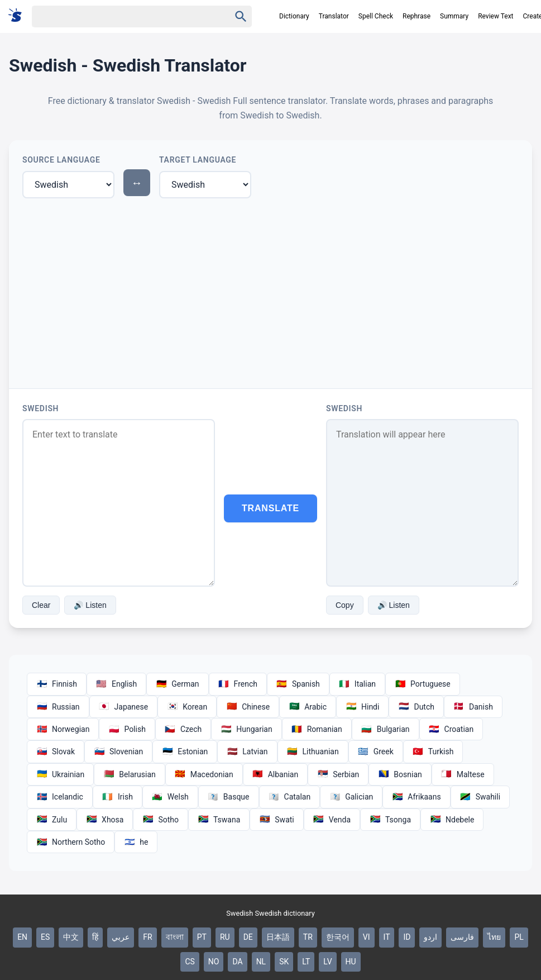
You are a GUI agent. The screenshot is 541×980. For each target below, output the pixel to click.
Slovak (56, 751)
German (177, 684)
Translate (270, 508)
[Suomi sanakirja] (19, 16)
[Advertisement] (270, 291)
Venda (332, 820)
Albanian (276, 774)
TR (308, 937)
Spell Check (376, 16)
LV (327, 962)
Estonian (185, 751)
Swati (276, 820)
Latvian (247, 751)
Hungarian (246, 729)
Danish (473, 707)
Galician (351, 797)
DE (248, 937)
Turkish (433, 751)
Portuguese (423, 684)
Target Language (198, 160)
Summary (454, 16)
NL (261, 962)
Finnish (57, 684)
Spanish (298, 684)
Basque (229, 797)
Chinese (248, 707)
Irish (118, 797)
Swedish (40, 408)
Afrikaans (416, 797)
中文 (71, 937)
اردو (430, 937)
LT (306, 962)
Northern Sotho (71, 842)
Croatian (451, 729)
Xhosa (105, 820)
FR (147, 937)
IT (387, 937)
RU (225, 937)
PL (519, 937)
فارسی (462, 937)
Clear (41, 605)
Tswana (219, 820)
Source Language (61, 160)
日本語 (278, 937)
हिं (95, 937)
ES (45, 937)
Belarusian (130, 774)
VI (367, 937)
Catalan (290, 797)
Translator (334, 16)
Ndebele (452, 820)
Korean (187, 707)
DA (237, 962)
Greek (376, 751)
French (238, 684)
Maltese (463, 774)
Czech (183, 729)
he (136, 842)
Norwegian (63, 729)
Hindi (362, 707)
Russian (58, 707)
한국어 (338, 937)
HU (351, 962)
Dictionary (294, 16)
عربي (121, 937)
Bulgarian (386, 729)
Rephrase (416, 16)
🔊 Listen (90, 605)
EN (22, 937)
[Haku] (121, 16)
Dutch (416, 707)
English (116, 684)
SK (284, 962)
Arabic (308, 707)
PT (202, 937)
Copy (345, 605)
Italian (357, 684)
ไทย (494, 937)
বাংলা (175, 937)
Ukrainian (60, 774)
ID (407, 937)
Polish (127, 729)
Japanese (124, 707)
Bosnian (400, 774)
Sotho (161, 820)
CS (190, 962)
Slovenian (118, 751)
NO (214, 962)
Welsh (170, 797)
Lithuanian (313, 751)
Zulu (52, 820)
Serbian (338, 774)
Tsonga (390, 820)
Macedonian (204, 774)
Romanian (317, 729)
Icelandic (60, 797)
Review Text (495, 16)
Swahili (480, 797)
